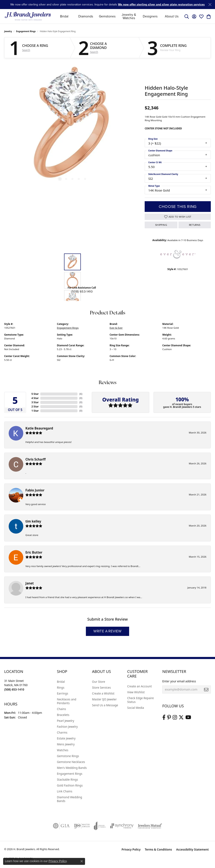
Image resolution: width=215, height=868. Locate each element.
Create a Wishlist (103, 693)
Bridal (64, 16)
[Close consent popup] (82, 861)
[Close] (210, 5)
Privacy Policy (131, 849)
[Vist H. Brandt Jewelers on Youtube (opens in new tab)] (188, 717)
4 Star (35, 398)
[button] (187, 16)
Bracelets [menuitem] (63, 715)
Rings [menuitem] (61, 687)
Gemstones (107, 16)
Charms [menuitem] (62, 732)
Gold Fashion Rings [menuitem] (70, 785)
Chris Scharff (35, 459)
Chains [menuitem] (61, 709)
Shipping (161, 225)
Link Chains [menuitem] (65, 791)
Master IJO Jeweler (104, 699)
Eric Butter (34, 552)
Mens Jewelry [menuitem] (66, 744)
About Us (172, 16)
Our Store (98, 682)
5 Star (35, 394)
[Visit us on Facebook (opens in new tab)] (164, 717)
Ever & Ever (116, 328)
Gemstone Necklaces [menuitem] (71, 762)
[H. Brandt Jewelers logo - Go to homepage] (28, 16)
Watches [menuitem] (63, 750)
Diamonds (86, 16)
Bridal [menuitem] (61, 682)
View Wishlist (136, 692)
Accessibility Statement (192, 849)
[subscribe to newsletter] (206, 689)
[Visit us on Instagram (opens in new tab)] (175, 717)
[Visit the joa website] (100, 826)
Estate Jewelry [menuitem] (66, 738)
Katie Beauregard (39, 428)
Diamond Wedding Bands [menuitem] (69, 799)
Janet (30, 583)
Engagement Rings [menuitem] (70, 774)
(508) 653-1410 (82, 292)
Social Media (136, 708)
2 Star (35, 406)
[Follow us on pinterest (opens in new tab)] (169, 717)
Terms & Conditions (158, 849)
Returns (195, 225)
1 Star (35, 411)
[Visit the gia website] (61, 826)
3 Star (35, 402)
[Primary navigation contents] (118, 16)
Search (26, 50)
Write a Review (107, 631)
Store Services (101, 687)
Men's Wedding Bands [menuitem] (72, 768)
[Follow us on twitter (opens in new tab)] (181, 717)
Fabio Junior (35, 490)
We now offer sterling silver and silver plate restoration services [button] (161, 4)
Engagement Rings (26, 31)
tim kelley (33, 521)
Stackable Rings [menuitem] (67, 779)
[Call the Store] (14, 689)
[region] (72, 125)
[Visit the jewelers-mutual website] (150, 826)
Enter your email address (179, 681)
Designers (150, 16)
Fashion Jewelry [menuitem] (67, 727)
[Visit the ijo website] (82, 826)
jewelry (8, 31)
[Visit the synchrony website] (122, 826)
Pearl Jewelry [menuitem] (66, 721)
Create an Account (140, 686)
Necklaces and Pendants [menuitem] (67, 701)
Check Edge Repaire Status (141, 700)
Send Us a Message (105, 705)
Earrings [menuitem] (63, 693)
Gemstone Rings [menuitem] (68, 756)
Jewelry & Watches (129, 16)
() (81, 394)
